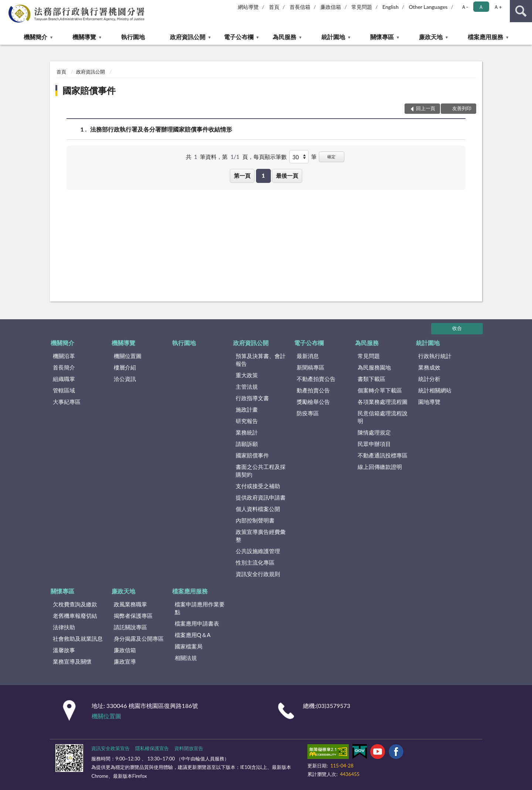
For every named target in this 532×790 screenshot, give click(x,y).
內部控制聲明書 (255, 520)
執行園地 (133, 37)
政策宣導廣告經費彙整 (261, 536)
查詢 (521, 11)
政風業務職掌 (130, 604)
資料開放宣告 (189, 748)
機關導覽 (84, 37)
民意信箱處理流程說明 (383, 417)
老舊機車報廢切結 (75, 616)
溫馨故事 (64, 650)
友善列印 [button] (462, 108)
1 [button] (263, 176)
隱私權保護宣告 (152, 748)
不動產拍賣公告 (316, 379)
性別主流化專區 (255, 562)
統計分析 (429, 379)
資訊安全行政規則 (258, 574)
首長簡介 (64, 367)
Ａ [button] (481, 7)
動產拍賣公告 (313, 390)
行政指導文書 (252, 398)
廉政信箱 (331, 7)
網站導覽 (248, 7)
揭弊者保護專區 (133, 616)
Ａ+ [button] (498, 7)
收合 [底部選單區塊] (457, 328)
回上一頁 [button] (426, 108)
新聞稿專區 (311, 367)
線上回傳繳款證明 (380, 467)
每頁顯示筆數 (270, 157)
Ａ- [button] (465, 7)
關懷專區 (382, 37)
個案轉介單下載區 (380, 390)
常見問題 (362, 7)
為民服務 (284, 37)
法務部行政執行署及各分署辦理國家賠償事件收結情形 (161, 129)
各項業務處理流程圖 (383, 402)
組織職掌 (64, 379)
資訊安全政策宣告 (110, 748)
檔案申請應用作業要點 (200, 608)
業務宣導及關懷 (72, 661)
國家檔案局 (189, 646)
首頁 (274, 7)
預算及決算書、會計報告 (261, 360)
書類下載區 (371, 379)
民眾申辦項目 (374, 444)
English (391, 7)
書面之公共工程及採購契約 (261, 471)
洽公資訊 (125, 379)
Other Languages (428, 7)
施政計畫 (247, 409)
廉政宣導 (125, 661)
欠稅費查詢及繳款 (75, 604)
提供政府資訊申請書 (261, 497)
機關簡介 (35, 37)
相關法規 (186, 658)
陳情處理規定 (374, 432)
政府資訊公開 (188, 37)
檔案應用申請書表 (197, 623)
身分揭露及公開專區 (139, 639)
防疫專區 (308, 413)
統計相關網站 (435, 390)
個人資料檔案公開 (258, 509)
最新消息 (308, 356)
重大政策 (247, 375)
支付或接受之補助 (258, 486)
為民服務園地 (374, 367)
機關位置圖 (128, 356)
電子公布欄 (239, 37)
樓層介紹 (125, 367)
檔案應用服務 (485, 37)
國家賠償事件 (89, 90)
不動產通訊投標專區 (383, 455)
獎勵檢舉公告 (313, 402)
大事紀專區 (67, 402)
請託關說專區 (130, 627)
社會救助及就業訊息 (78, 639)
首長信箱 (300, 7)
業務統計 (247, 432)
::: (6, 6)
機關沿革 (64, 356)
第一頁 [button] (242, 176)
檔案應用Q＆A (193, 635)
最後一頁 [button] (287, 176)
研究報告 (247, 421)
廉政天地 (431, 37)
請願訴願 (247, 444)
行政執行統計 (435, 356)
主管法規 (247, 387)
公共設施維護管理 (258, 551)
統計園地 (333, 37)
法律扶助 (64, 627)
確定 (331, 156)
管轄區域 (64, 390)
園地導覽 (429, 402)
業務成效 (429, 367)
